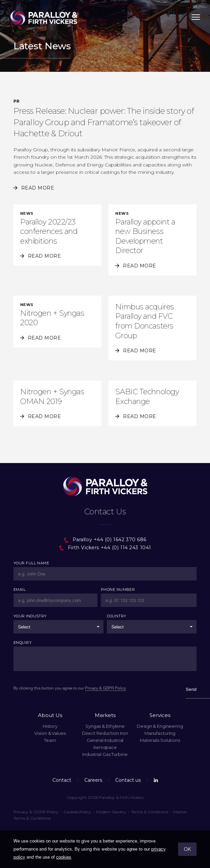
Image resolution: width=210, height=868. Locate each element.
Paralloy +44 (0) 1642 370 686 (105, 540)
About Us (50, 715)
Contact (62, 780)
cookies (64, 857)
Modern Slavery (111, 812)
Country (117, 616)
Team (50, 740)
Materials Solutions (160, 740)
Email (19, 590)
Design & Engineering (160, 726)
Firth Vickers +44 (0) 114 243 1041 (105, 548)
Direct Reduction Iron (105, 733)
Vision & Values (50, 733)
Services (160, 715)
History (50, 726)
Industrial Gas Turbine (105, 754)
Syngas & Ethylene (105, 726)
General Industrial (105, 740)
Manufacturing (160, 733)
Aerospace (105, 747)
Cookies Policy (77, 812)
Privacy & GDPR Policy (36, 812)
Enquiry (23, 643)
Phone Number (118, 590)
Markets (105, 715)
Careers (93, 780)
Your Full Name (31, 563)
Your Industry (30, 616)
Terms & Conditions (150, 812)
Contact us (128, 780)
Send (191, 689)
